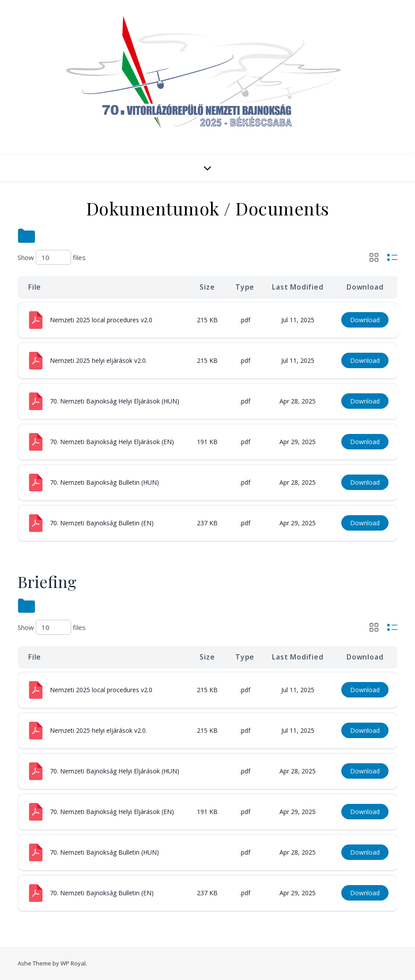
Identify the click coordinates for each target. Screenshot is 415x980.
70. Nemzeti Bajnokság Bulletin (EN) (102, 523)
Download (365, 320)
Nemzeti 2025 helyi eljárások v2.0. (98, 360)
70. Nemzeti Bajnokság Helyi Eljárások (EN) (112, 442)
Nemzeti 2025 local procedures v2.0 (101, 320)
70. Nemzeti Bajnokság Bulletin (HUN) (104, 482)
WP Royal (73, 963)
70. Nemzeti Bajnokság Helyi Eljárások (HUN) (115, 401)
